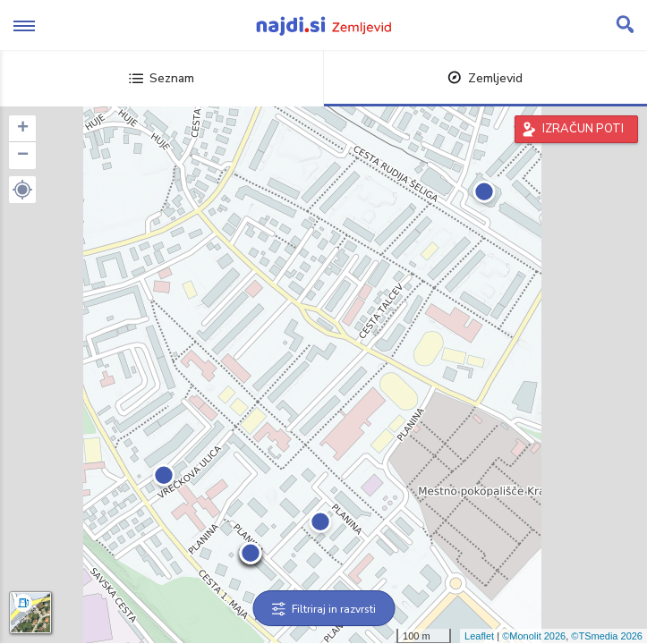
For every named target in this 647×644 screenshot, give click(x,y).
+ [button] (23, 129)
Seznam (162, 78)
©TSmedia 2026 (607, 636)
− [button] (23, 156)
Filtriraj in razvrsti (323, 609)
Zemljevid (485, 78)
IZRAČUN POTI (583, 129)
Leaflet (479, 636)
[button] (22, 190)
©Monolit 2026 (534, 636)
